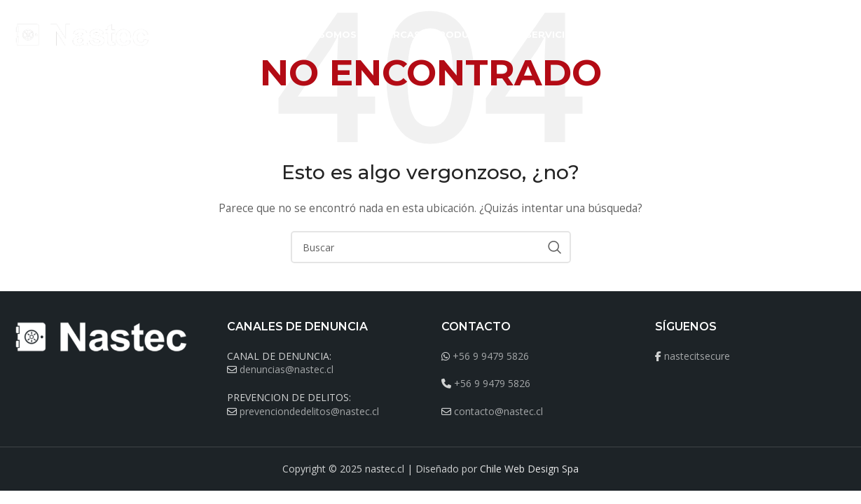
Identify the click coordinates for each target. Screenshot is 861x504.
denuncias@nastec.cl (287, 369)
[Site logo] (83, 34)
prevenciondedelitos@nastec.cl (309, 411)
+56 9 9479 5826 (491, 356)
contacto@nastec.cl (498, 411)
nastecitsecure (697, 356)
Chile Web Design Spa (529, 469)
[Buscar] (841, 35)
